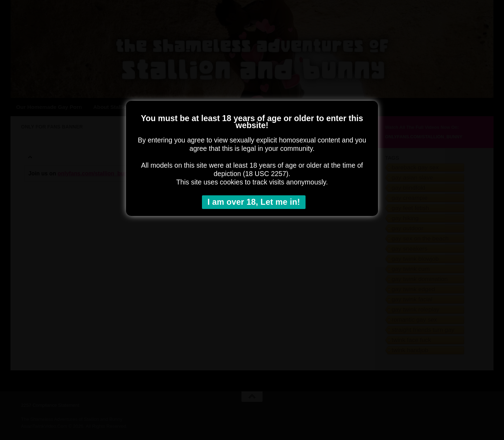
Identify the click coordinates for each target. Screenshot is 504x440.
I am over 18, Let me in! (254, 202)
